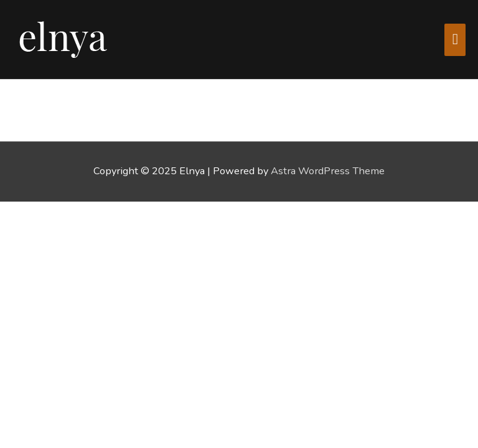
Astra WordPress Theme (328, 171)
